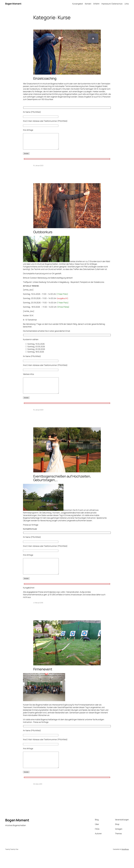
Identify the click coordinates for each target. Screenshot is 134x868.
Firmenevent (43, 679)
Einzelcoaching (45, 78)
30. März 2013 (38, 796)
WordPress (125, 862)
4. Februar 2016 (38, 612)
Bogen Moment (13, 4)
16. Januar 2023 (38, 169)
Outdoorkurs (43, 235)
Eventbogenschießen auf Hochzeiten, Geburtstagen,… (62, 484)
